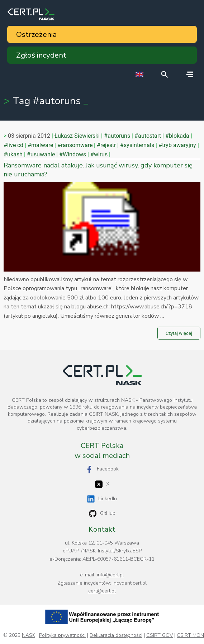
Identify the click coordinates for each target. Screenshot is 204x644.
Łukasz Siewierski (77, 136)
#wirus (99, 154)
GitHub (102, 514)
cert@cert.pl (102, 591)
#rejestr (106, 145)
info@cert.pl (110, 575)
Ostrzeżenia (36, 34)
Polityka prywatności (62, 635)
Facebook (102, 469)
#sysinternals (137, 145)
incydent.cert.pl (130, 583)
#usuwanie (41, 154)
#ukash (13, 154)
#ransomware (75, 145)
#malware (40, 145)
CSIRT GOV (160, 635)
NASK (29, 635)
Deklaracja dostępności (116, 635)
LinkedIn (102, 499)
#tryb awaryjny (177, 145)
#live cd (13, 145)
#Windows (73, 154)
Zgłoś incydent (41, 55)
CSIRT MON (190, 635)
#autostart (148, 136)
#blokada (177, 136)
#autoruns (117, 136)
